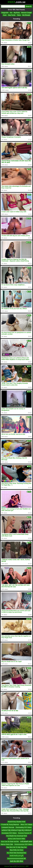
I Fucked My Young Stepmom (10, 825)
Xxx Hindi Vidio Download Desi (16, 853)
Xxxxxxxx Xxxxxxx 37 (25, 833)
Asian (5, 15)
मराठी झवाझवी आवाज (26, 842)
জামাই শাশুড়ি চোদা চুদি (16, 856)
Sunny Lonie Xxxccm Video (16, 839)
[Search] (13, 6)
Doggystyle (5, 13)
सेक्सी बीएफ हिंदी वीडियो (16, 861)
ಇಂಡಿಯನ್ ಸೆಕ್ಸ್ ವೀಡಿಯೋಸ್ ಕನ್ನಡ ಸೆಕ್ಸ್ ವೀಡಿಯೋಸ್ (16, 830)
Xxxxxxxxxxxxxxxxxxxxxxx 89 (17, 859)
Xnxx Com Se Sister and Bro (10, 842)
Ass (11, 13)
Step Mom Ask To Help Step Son (16, 847)
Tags (11, 866)
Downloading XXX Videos (24, 827)
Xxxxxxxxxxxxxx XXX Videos (23, 844)
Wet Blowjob (26, 15)
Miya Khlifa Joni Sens (17, 850)
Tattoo (19, 15)
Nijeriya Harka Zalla (7, 844)
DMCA (16, 866)
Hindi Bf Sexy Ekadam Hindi (16, 822)
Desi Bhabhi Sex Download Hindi (17, 836)
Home (6, 866)
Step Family (12, 15)
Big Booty (17, 13)
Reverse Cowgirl (26, 13)
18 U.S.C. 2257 (24, 866)
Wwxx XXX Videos (26, 825)
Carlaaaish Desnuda (8, 827)
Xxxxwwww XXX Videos (9, 833)
